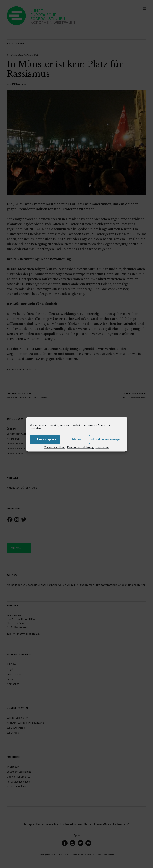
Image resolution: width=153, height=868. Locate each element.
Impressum (102, 447)
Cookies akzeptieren (45, 439)
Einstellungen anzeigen (106, 439)
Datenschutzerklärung (80, 447)
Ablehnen (75, 439)
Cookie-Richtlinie (54, 447)
